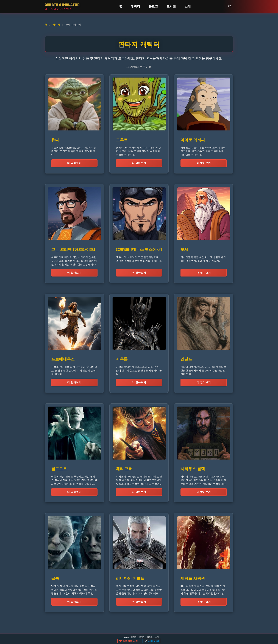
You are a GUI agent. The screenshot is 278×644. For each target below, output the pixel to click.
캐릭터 (135, 6)
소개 (188, 6)
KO (230, 6)
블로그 (153, 6)
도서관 (171, 6)
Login (126, 637)
